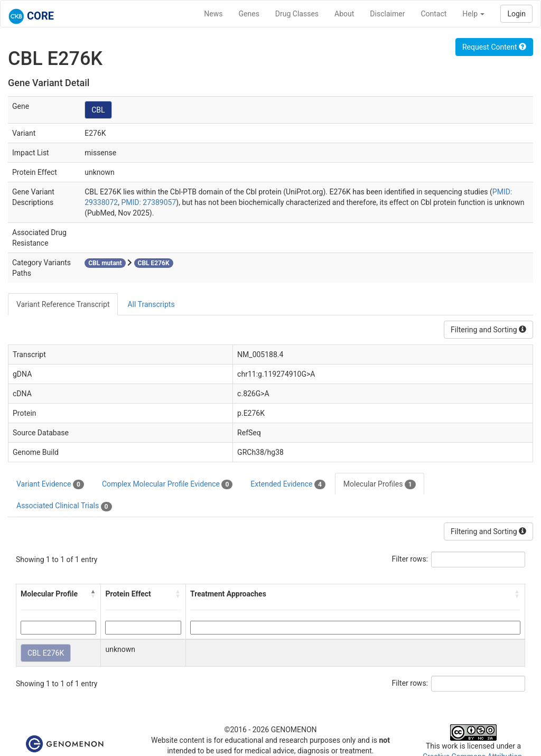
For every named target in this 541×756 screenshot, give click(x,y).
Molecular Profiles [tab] (380, 484)
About (344, 14)
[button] (93, 594)
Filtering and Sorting (488, 330)
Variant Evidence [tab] (50, 484)
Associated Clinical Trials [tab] (64, 506)
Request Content (494, 47)
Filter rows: (410, 559)
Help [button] (473, 14)
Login (516, 14)
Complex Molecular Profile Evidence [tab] (167, 484)
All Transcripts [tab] (151, 304)
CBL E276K (46, 653)
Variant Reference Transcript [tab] (63, 304)
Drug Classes (297, 14)
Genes (249, 14)
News (213, 14)
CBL (98, 110)
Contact (433, 14)
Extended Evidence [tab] (288, 484)
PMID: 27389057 (148, 202)
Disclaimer (387, 14)
